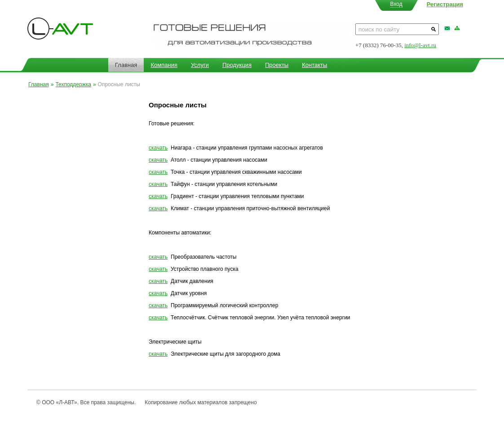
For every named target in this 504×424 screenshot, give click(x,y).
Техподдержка (73, 84)
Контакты (314, 65)
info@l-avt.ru (420, 45)
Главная (126, 65)
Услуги (200, 65)
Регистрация (445, 4)
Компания (164, 65)
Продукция (237, 65)
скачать (158, 148)
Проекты (277, 65)
